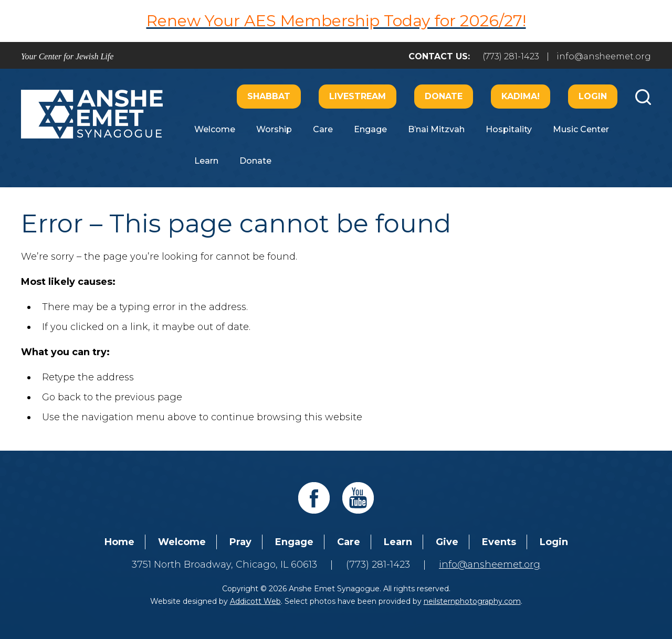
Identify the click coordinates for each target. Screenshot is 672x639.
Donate (444, 96)
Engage (370, 129)
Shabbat (269, 96)
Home (119, 542)
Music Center (581, 129)
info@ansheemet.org (604, 56)
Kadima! (521, 96)
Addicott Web (255, 601)
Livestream (358, 96)
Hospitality (509, 129)
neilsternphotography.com (472, 601)
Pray (240, 542)
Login (593, 96)
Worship (274, 129)
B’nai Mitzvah (436, 129)
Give (447, 542)
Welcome (215, 129)
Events (499, 542)
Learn (206, 161)
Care (323, 129)
